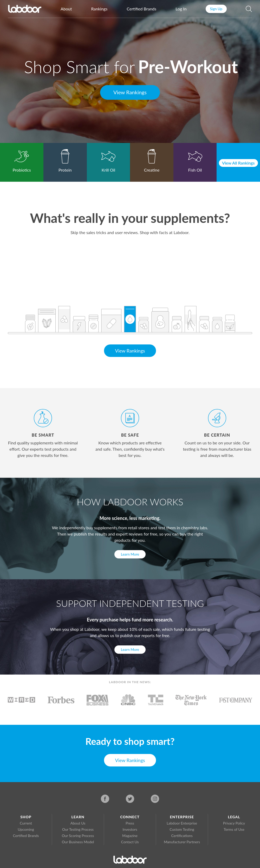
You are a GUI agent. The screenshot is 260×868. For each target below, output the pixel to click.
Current (26, 823)
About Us (78, 823)
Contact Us (130, 842)
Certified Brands (141, 9)
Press (130, 823)
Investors (130, 829)
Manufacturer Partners (182, 842)
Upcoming (26, 829)
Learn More (130, 554)
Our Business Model (78, 842)
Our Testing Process (78, 829)
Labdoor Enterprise (182, 823)
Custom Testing (182, 829)
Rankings (99, 9)
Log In (181, 9)
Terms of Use (234, 829)
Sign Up (216, 9)
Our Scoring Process (78, 836)
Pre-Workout (188, 67)
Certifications (182, 836)
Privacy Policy (234, 823)
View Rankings (130, 92)
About (66, 9)
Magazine (130, 836)
